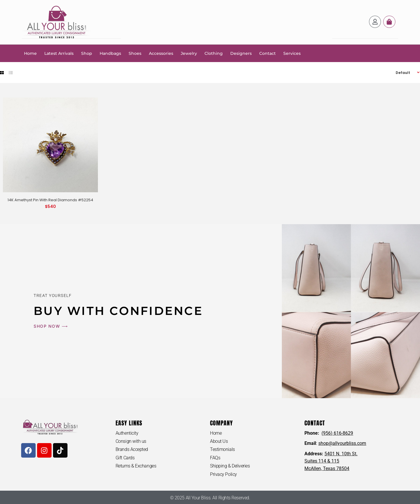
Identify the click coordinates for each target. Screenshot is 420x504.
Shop (87, 53)
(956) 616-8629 (337, 433)
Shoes (135, 53)
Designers (241, 53)
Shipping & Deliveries (230, 466)
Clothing (214, 53)
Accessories (161, 53)
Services (292, 53)
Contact (267, 53)
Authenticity (127, 433)
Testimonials (222, 449)
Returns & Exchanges (136, 466)
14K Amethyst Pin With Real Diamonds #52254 (50, 200)
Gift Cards (125, 457)
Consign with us (131, 441)
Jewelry (189, 53)
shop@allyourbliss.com (342, 443)
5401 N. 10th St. (341, 453)
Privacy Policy (223, 474)
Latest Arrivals (59, 53)
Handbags (110, 53)
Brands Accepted (132, 449)
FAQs (215, 457)
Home (30, 53)
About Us (219, 441)
